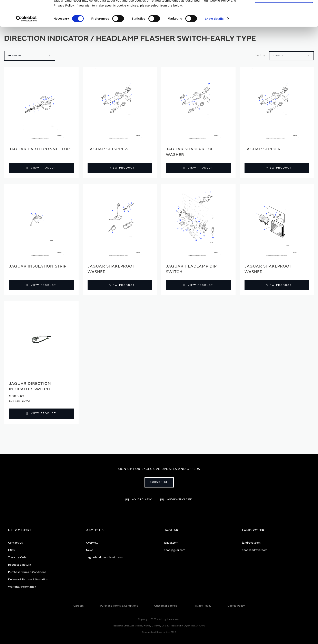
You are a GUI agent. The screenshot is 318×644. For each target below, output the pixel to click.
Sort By (260, 55)
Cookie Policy (236, 606)
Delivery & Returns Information (28, 579)
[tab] (42, 530)
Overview (92, 543)
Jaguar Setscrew (108, 149)
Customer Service (166, 606)
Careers (79, 606)
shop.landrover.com (255, 550)
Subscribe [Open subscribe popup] (159, 482)
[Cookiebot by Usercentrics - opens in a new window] (26, 43)
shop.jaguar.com (175, 550)
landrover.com (251, 543)
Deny (284, 22)
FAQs (11, 550)
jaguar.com (171, 543)
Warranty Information (22, 587)
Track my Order (18, 557)
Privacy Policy (202, 606)
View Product (43, 168)
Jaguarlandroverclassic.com (104, 557)
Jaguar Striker (263, 149)
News (90, 550)
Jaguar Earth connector (39, 149)
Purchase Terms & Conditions (27, 572)
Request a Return (20, 565)
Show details (214, 43)
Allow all (284, 10)
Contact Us (16, 543)
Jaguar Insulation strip (38, 266)
